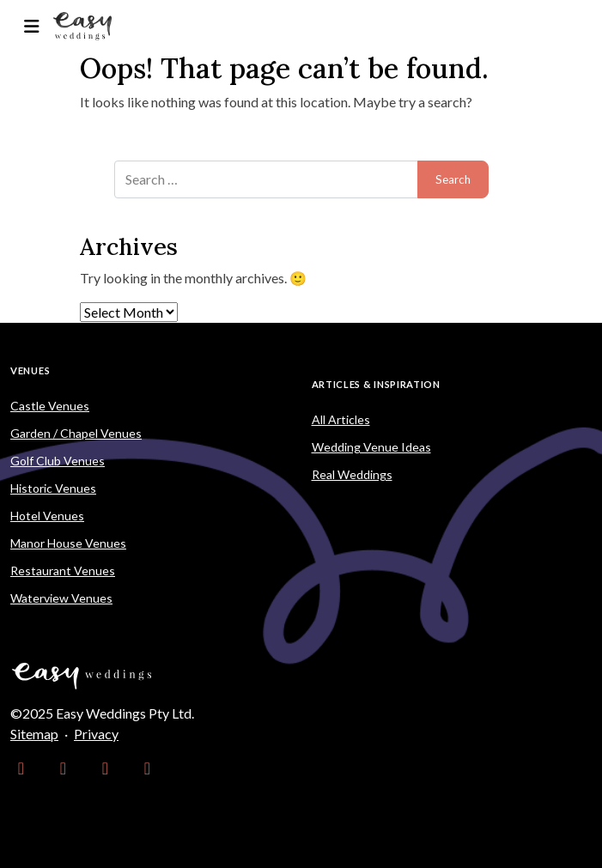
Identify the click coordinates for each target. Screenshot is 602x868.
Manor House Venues (68, 543)
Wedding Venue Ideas (371, 447)
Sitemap (34, 734)
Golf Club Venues (58, 461)
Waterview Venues (61, 598)
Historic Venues (53, 488)
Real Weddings (352, 474)
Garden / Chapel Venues (76, 433)
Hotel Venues (47, 516)
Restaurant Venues (63, 571)
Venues (30, 370)
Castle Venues (50, 406)
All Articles (341, 419)
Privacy (96, 734)
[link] (21, 768)
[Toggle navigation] (31, 26)
